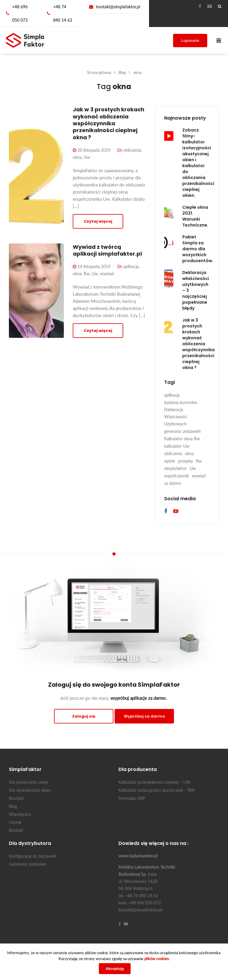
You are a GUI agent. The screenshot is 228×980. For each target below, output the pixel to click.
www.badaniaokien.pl (138, 856)
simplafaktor (175, 468)
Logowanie (190, 40)
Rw (87, 274)
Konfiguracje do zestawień (33, 856)
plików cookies (157, 959)
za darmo (173, 483)
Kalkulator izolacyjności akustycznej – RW (157, 790)
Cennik (15, 822)
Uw (87, 157)
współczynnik (176, 476)
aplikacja (131, 266)
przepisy (186, 461)
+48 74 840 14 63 (63, 13)
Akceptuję (115, 969)
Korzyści (16, 798)
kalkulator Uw (177, 446)
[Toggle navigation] (219, 41)
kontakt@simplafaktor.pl (118, 7)
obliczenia (132, 150)
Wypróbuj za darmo (144, 716)
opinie (170, 461)
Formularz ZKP (132, 798)
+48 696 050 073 (20, 13)
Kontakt (16, 830)
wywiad (107, 274)
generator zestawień (182, 431)
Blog (13, 806)
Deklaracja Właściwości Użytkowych (176, 417)
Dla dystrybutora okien (30, 790)
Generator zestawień (28, 864)
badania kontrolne (181, 402)
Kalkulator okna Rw (182, 439)
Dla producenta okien (29, 782)
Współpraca (20, 814)
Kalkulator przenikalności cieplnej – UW (155, 782)
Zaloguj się (84, 716)
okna (77, 157)
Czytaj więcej (98, 221)
